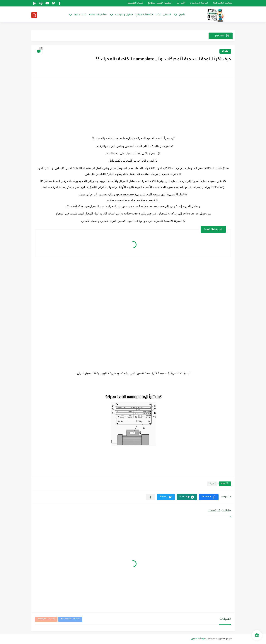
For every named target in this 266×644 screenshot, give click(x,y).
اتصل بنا (181, 3)
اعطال (167, 15)
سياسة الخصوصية (222, 3)
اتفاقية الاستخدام (199, 3)
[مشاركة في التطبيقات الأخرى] (151, 497)
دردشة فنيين (198, 639)
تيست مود (80, 15)
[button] (209, 497)
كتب (158, 15)
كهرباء (225, 51)
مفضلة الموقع (144, 15)
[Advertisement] (133, 107)
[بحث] (34, 15)
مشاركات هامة (98, 15)
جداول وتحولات (124, 15)
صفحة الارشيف (135, 3)
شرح (182, 15)
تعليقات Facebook (70, 619)
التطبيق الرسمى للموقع (160, 3)
